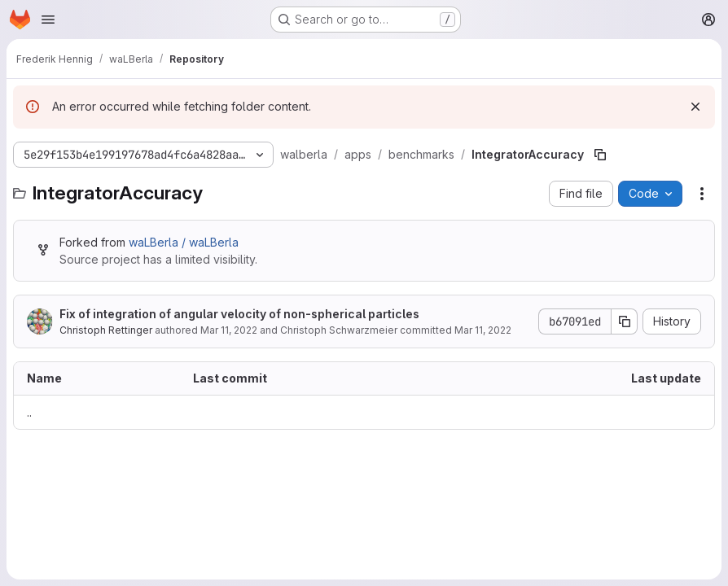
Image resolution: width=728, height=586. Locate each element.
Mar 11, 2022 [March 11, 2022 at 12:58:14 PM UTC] (229, 330)
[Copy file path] (600, 155)
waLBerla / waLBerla (184, 242)
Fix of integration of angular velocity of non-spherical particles (239, 314)
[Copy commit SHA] (625, 321)
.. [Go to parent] (29, 412)
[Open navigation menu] (48, 20)
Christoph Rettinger (106, 330)
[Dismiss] (695, 107)
